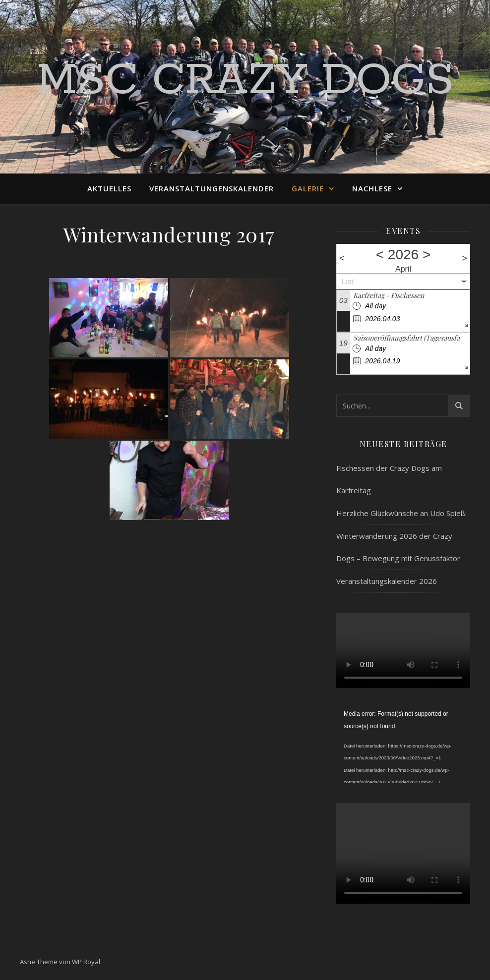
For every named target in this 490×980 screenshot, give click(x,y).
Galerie (308, 188)
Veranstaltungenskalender (212, 188)
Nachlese (372, 188)
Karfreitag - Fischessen (389, 295)
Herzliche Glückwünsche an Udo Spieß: (401, 513)
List (347, 281)
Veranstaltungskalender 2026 (387, 581)
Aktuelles (109, 188)
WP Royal (86, 962)
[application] (403, 746)
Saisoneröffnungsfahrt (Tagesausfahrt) (412, 338)
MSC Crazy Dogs (245, 81)
